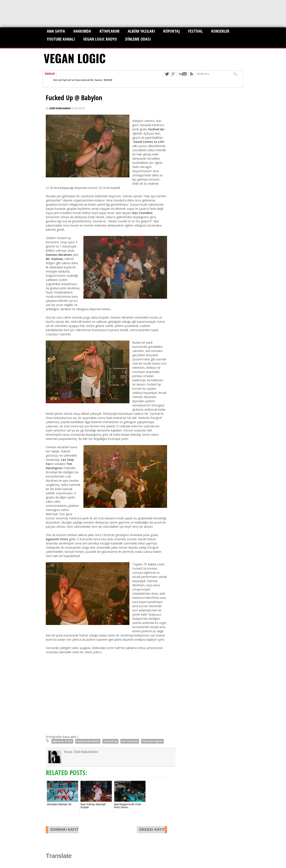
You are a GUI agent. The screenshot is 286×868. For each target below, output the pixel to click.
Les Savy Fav (130, 741)
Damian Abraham (88, 741)
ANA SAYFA (56, 31)
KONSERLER (220, 31)
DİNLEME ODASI (138, 39)
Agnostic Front (62, 741)
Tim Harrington (152, 741)
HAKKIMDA (82, 31)
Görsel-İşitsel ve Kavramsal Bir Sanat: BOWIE (83, 80)
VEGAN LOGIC (75, 58)
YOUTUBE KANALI (61, 39)
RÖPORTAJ (172, 31)
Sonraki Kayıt (64, 830)
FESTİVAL (195, 31)
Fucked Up (110, 741)
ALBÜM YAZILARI (141, 31)
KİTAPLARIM (109, 31)
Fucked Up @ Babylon (74, 98)
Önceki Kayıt (152, 830)
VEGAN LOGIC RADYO (100, 39)
